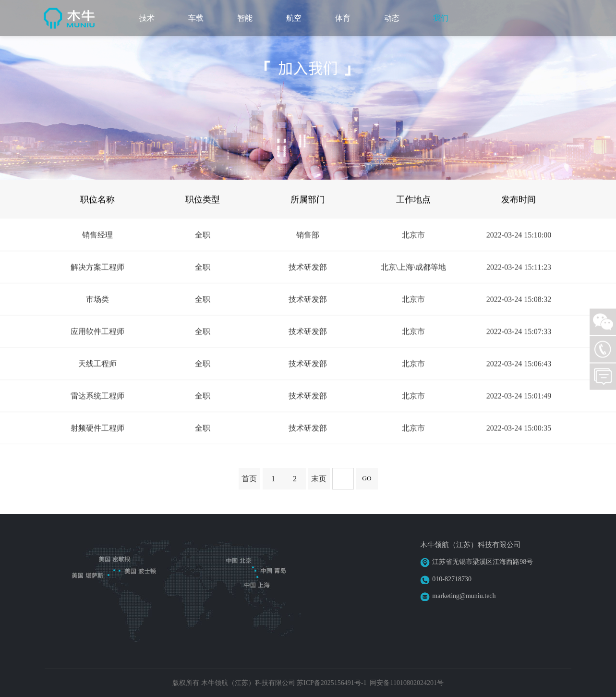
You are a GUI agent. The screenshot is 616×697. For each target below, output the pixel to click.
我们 (441, 18)
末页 (319, 479)
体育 (343, 18)
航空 (294, 18)
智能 (245, 18)
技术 (147, 18)
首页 (249, 479)
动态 (392, 18)
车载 (196, 18)
